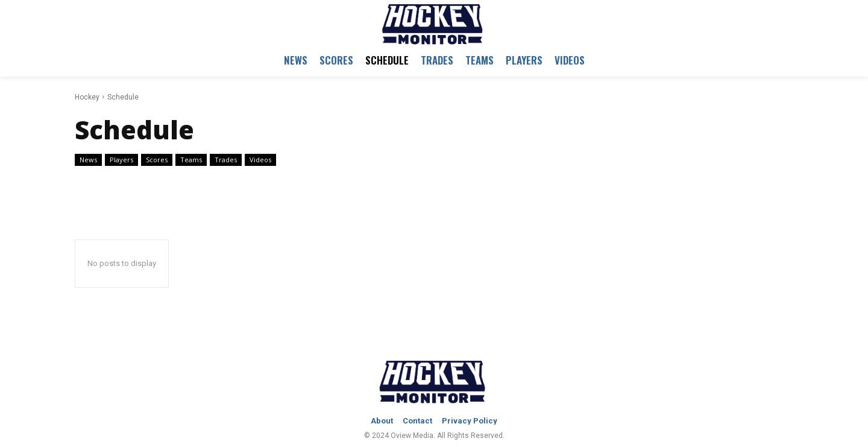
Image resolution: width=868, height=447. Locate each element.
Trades (226, 160)
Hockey (87, 97)
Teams (191, 160)
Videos (260, 160)
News (88, 160)
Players (121, 160)
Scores (157, 160)
